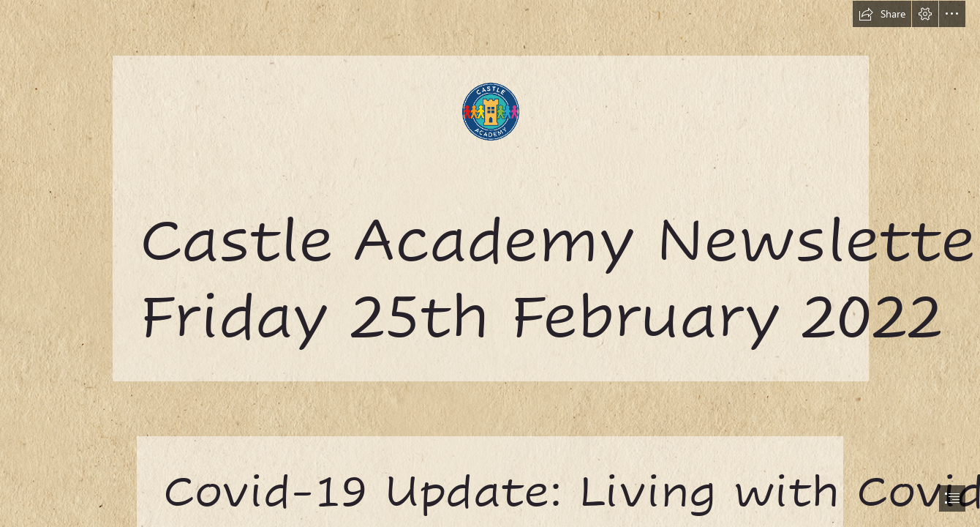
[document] (490, 263)
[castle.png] (490, 190)
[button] (882, 14)
